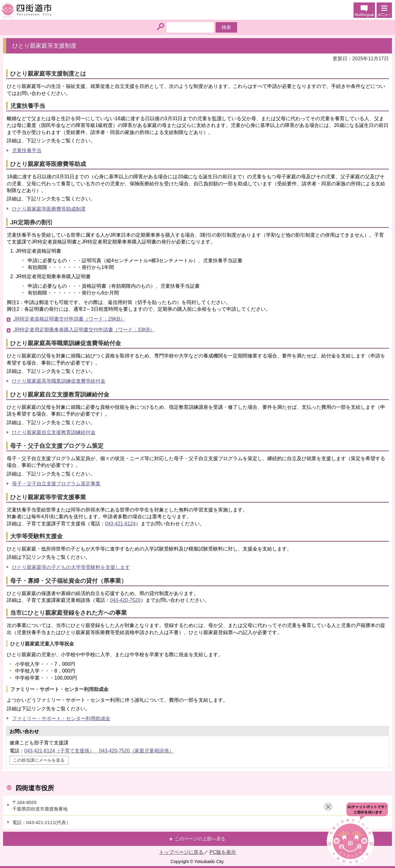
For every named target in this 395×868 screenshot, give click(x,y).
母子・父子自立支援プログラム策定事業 (56, 484)
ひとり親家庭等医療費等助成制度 (49, 209)
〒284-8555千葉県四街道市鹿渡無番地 (40, 806)
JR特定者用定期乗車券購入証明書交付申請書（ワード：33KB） (83, 330)
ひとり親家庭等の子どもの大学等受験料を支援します (71, 567)
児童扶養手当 (27, 150)
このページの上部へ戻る (200, 839)
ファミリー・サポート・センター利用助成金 (61, 718)
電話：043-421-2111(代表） (41, 822)
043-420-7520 (125, 600)
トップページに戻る (181, 852)
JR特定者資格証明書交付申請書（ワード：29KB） (69, 319)
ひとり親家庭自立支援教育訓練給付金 (54, 432)
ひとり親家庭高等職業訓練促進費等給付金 (59, 381)
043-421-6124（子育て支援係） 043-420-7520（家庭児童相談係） (99, 751)
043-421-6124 (120, 524)
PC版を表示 (223, 852)
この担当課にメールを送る (39, 760)
